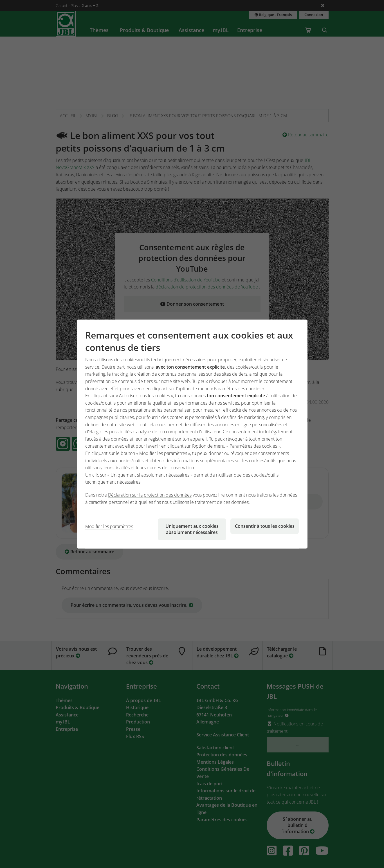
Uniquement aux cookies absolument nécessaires (192, 529)
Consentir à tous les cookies (265, 526)
